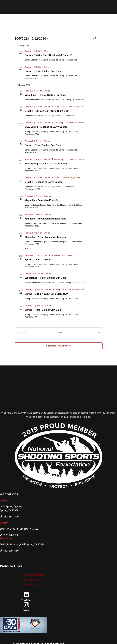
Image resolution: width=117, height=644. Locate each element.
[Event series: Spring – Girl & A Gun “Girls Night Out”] (68, 290)
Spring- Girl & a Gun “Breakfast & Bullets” (48, 55)
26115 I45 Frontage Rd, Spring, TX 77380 (22, 544)
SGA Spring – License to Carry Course (46, 127)
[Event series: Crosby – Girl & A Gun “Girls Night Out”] (67, 107)
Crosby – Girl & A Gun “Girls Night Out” (47, 111)
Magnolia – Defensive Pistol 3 (41, 200)
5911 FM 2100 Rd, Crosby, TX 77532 (19, 529)
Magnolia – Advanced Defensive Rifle (45, 219)
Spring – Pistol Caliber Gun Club (43, 71)
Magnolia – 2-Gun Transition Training (45, 237)
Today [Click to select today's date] (60, 332)
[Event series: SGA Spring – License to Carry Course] (67, 123)
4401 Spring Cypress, (12, 506)
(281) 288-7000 (11, 517)
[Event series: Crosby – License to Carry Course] (66, 178)
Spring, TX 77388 (9, 510)
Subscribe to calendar (57, 346)
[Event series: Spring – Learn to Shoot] (62, 255)
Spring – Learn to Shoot (38, 260)
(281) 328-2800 (11, 535)
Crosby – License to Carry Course (44, 182)
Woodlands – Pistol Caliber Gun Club (45, 95)
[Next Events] (100, 333)
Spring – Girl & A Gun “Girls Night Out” (47, 294)
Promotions (32, 580)
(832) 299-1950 (11, 551)
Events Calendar (35, 575)
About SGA (32, 584)
